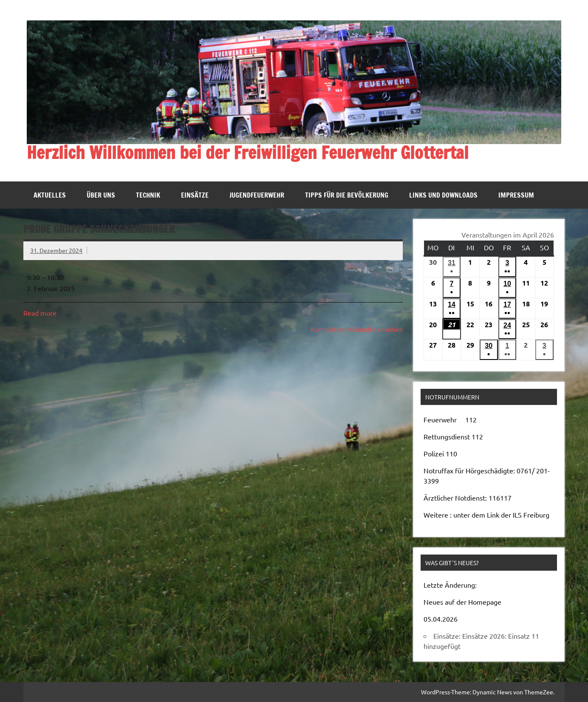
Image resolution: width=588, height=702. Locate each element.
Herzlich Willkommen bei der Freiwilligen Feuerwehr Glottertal (248, 152)
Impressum (516, 195)
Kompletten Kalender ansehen (357, 329)
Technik (148, 195)
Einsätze (195, 195)
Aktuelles (50, 195)
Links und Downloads (443, 195)
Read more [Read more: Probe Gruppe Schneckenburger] (40, 313)
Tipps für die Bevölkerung (347, 195)
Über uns (101, 195)
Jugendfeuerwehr (257, 195)
